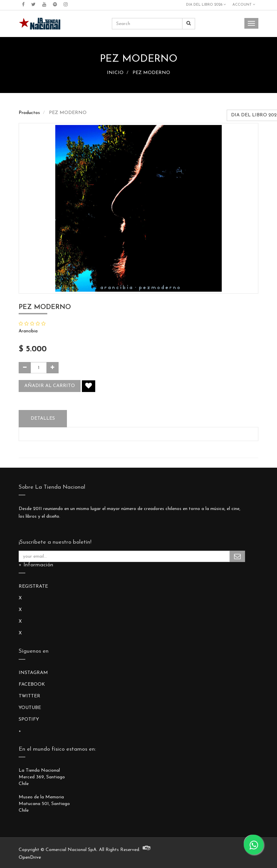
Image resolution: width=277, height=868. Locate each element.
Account (244, 5)
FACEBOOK (32, 684)
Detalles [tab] (43, 418)
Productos (29, 113)
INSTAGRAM (33, 673)
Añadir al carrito (50, 386)
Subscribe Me (237, 556)
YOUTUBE (30, 708)
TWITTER (29, 696)
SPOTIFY (29, 719)
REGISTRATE (33, 586)
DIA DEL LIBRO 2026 (206, 5)
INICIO (115, 73)
